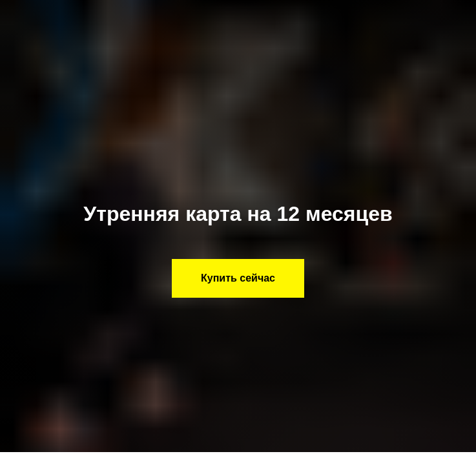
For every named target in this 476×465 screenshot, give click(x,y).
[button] (238, 278)
